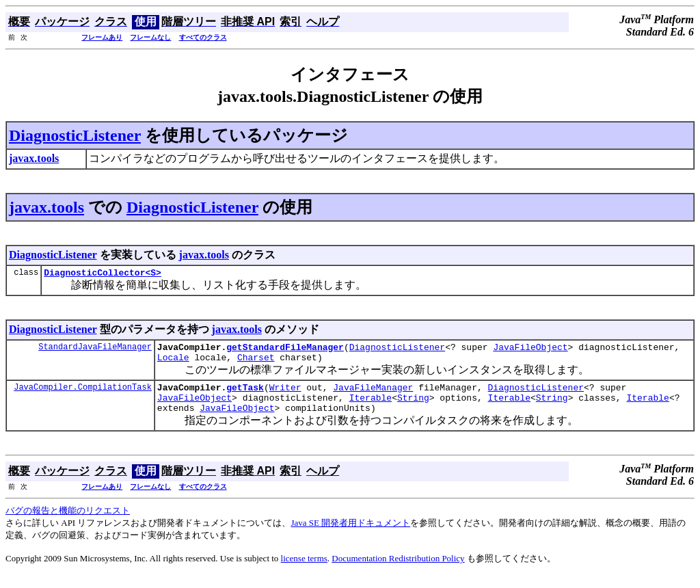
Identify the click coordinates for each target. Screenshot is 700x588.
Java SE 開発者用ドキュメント (350, 535)
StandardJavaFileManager (95, 350)
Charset (256, 363)
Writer (285, 395)
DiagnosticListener (75, 135)
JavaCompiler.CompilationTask (83, 395)
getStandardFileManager (285, 351)
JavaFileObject (530, 351)
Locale (173, 363)
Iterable (371, 407)
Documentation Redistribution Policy (398, 571)
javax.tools (46, 207)
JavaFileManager (373, 395)
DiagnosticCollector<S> (103, 274)
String (413, 407)
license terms (304, 571)
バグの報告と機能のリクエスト (68, 523)
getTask (245, 395)
